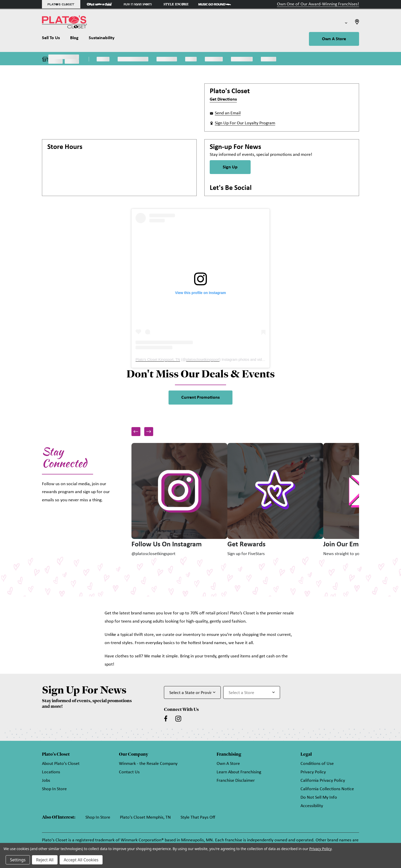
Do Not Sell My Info (319, 798)
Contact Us (129, 772)
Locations (51, 772)
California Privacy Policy (323, 781)
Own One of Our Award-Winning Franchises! (318, 4)
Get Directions (223, 99)
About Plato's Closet (61, 764)
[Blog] (74, 39)
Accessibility (312, 806)
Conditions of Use (317, 764)
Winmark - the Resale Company (148, 764)
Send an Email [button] (228, 113)
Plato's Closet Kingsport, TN (158, 360)
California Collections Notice (327, 789)
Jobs (46, 781)
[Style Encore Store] (176, 4)
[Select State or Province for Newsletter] (192, 692)
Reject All (45, 860)
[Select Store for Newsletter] (252, 692)
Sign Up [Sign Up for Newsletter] (230, 167)
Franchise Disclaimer (236, 781)
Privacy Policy (313, 772)
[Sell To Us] (53, 39)
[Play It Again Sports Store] (138, 4)
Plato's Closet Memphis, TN (145, 817)
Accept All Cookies (81, 860)
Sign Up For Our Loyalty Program (245, 123)
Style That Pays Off (198, 817)
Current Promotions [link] (201, 398)
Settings (18, 860)
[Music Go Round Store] (215, 4)
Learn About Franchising (239, 772)
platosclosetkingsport (203, 360)
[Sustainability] (102, 39)
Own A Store (334, 39)
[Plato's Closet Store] (61, 4)
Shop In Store (54, 789)
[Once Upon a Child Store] (99, 4)
